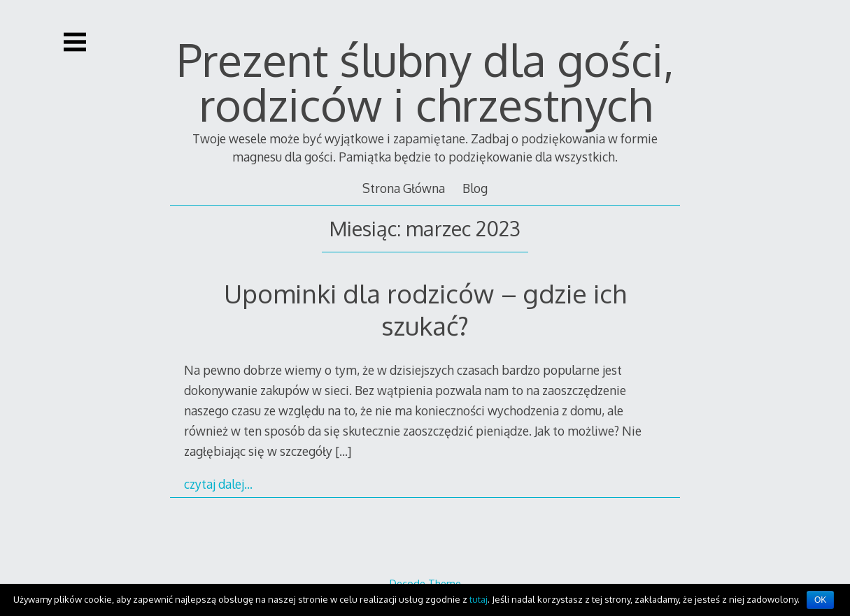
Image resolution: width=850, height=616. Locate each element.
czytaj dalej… (218, 484)
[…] (343, 451)
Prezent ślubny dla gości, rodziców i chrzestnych (425, 81)
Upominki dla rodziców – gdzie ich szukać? (425, 309)
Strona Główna (404, 188)
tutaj (479, 599)
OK (820, 600)
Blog (475, 188)
